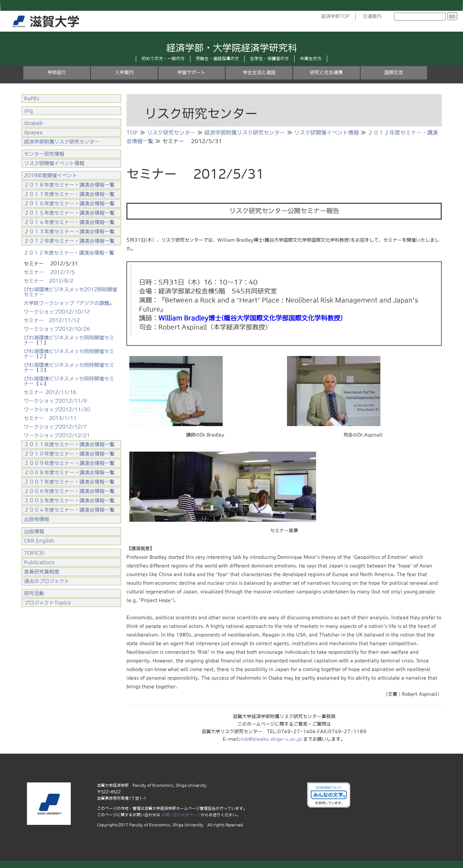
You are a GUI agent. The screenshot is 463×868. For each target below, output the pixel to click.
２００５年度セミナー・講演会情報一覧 (69, 501)
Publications (39, 562)
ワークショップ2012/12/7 (55, 427)
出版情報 (34, 531)
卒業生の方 (311, 59)
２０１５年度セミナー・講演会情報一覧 (69, 213)
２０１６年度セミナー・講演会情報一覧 (69, 204)
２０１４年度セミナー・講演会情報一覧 (69, 222)
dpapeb (33, 123)
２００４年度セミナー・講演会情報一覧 (69, 510)
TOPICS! (34, 553)
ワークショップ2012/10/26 (57, 329)
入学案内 (124, 72)
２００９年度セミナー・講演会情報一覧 (69, 463)
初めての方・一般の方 (163, 59)
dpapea (33, 132)
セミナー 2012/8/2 (48, 281)
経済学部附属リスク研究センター (245, 133)
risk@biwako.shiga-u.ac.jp (271, 739)
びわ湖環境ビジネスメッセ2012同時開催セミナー (70, 292)
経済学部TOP (335, 16)
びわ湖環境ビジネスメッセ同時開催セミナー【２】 (69, 354)
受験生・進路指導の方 (217, 59)
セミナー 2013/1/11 (50, 418)
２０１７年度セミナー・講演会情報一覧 (69, 194)
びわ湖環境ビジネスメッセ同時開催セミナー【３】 (69, 367)
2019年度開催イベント (51, 175)
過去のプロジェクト (47, 581)
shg (29, 111)
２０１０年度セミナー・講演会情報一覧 (69, 454)
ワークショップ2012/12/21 (57, 435)
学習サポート (191, 72)
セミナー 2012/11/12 (52, 320)
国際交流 (394, 72)
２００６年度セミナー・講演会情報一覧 (69, 491)
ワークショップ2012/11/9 (55, 401)
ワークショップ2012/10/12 (57, 312)
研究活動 (34, 593)
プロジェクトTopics (47, 603)
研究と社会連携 (326, 72)
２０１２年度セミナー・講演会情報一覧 (69, 241)
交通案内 (372, 16)
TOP (132, 133)
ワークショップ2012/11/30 (57, 410)
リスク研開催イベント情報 (327, 133)
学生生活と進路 (259, 72)
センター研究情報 (44, 154)
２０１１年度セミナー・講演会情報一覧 (69, 444)
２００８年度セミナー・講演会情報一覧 (69, 472)
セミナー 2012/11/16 (50, 392)
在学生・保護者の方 (269, 59)
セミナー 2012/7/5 (49, 272)
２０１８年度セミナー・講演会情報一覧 (69, 185)
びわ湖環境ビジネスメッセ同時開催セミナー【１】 (69, 340)
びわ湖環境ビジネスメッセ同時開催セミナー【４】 (69, 381)
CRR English (39, 541)
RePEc (32, 99)
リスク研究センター (171, 133)
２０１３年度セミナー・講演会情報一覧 (69, 232)
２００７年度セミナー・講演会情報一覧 (69, 482)
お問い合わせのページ (181, 815)
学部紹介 (57, 72)
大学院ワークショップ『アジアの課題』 (69, 303)
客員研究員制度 (42, 572)
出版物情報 (37, 519)
